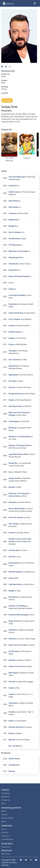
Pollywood (5, 800)
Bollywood (5, 797)
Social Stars (6, 847)
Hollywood (6, 793)
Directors (5, 832)
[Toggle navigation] (35, 3)
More (3, 803)
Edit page (7, 100)
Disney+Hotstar (7, 818)
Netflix (4, 811)
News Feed (6, 854)
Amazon (5, 815)
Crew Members (7, 839)
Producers (5, 836)
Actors (4, 829)
